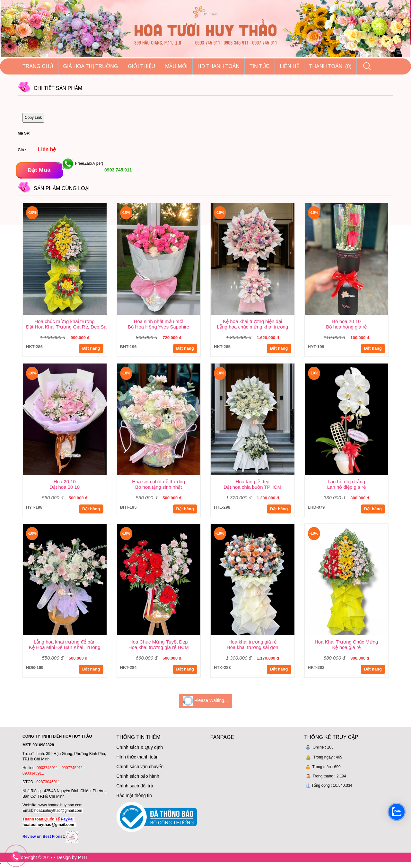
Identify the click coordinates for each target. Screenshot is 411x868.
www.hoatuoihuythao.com (61, 805)
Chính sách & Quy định (140, 747)
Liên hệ (289, 66)
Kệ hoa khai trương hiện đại (252, 321)
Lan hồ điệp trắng (346, 482)
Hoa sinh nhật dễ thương (158, 482)
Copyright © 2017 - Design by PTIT (53, 857)
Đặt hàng (91, 348)
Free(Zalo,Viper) (89, 164)
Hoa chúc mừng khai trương (65, 321)
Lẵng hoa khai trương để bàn (65, 642)
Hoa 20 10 (65, 482)
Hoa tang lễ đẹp (253, 482)
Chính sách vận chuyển (140, 767)
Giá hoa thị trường (91, 66)
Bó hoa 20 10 (346, 321)
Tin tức (260, 66)
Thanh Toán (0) (330, 66)
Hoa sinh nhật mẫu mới (159, 321)
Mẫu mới (176, 66)
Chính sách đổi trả (135, 786)
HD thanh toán (219, 66)
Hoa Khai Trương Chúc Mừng (346, 642)
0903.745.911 (118, 170)
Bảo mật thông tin (134, 795)
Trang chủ (38, 66)
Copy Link (33, 118)
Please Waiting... (205, 701)
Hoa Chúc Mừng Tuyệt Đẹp (159, 642)
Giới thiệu (141, 66)
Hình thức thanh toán (138, 757)
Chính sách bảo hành (138, 776)
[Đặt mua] (39, 170)
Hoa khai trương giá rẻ (252, 642)
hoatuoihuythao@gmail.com (58, 811)
